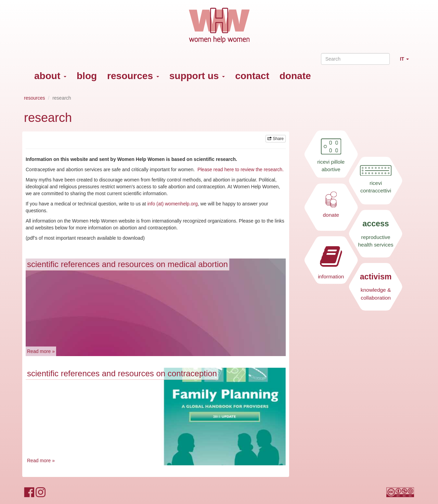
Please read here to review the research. (241, 169)
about (50, 76)
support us (197, 76)
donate (295, 76)
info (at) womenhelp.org (173, 204)
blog (87, 76)
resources (133, 76)
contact (252, 76)
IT (407, 62)
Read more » (41, 351)
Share (276, 139)
